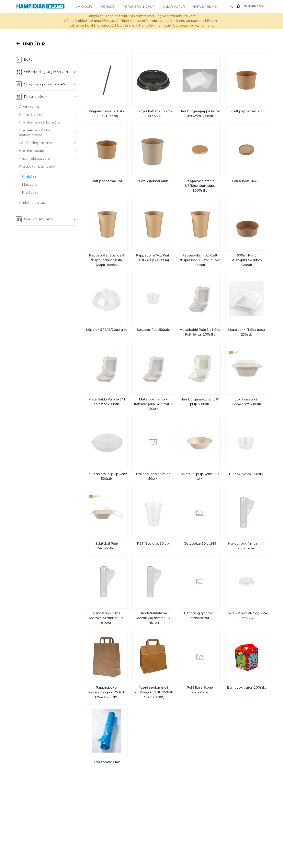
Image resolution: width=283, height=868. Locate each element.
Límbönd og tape (33, 203)
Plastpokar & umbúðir (37, 166)
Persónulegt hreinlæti (37, 143)
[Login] (256, 6)
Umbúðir (29, 177)
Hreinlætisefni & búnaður (40, 122)
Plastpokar (31, 192)
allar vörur (174, 6)
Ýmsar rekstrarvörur (35, 159)
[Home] (40, 6)
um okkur (84, 6)
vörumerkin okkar (139, 6)
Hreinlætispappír (33, 151)
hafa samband (205, 6)
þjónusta (108, 6)
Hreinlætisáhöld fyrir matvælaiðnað (36, 133)
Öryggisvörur (30, 107)
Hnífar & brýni (30, 115)
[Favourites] (239, 6)
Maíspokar (31, 185)
